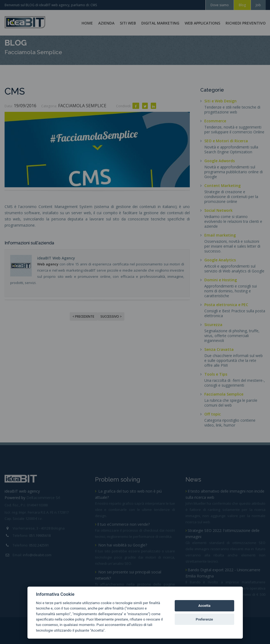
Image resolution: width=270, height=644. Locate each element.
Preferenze (204, 619)
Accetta (204, 606)
